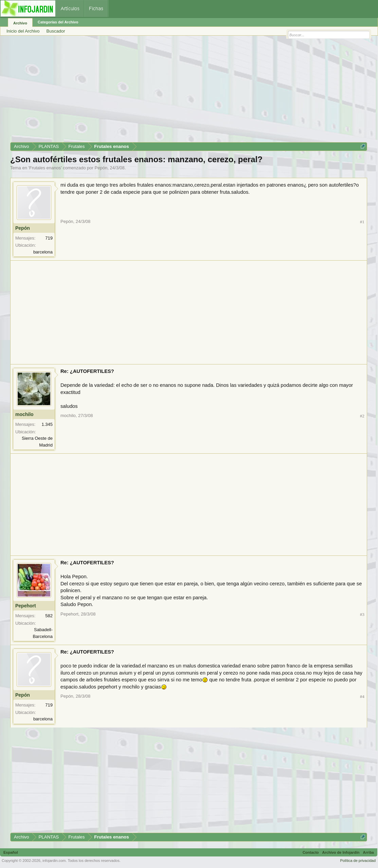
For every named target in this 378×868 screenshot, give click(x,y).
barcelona (43, 252)
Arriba (368, 852)
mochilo (24, 414)
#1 (362, 222)
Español (11, 852)
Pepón (101, 168)
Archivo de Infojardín (341, 852)
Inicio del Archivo (23, 31)
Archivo (20, 23)
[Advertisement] (189, 91)
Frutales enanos (45, 168)
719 (49, 238)
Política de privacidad (358, 861)
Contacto (311, 852)
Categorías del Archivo (58, 22)
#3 (362, 614)
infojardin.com (54, 861)
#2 (362, 416)
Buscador (56, 31)
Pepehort (26, 606)
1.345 (47, 424)
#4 (362, 696)
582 (49, 616)
